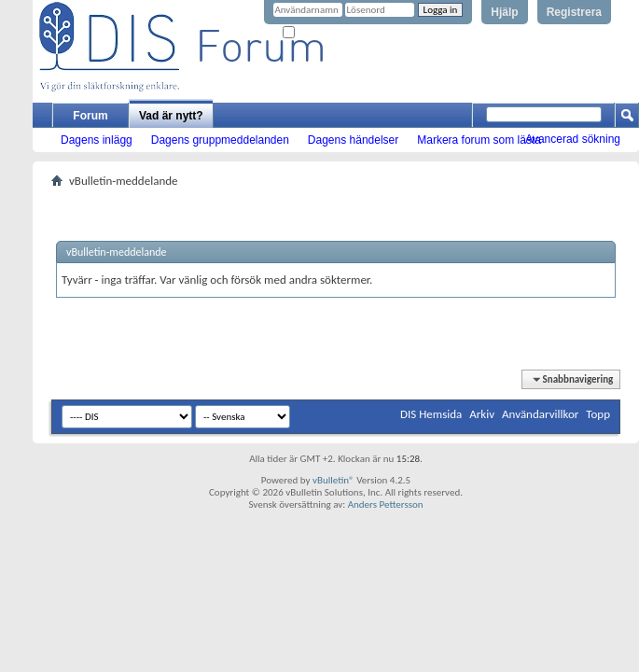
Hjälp (504, 12)
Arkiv (482, 414)
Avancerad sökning (573, 139)
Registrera (574, 12)
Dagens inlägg (97, 140)
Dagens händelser (353, 140)
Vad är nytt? (171, 116)
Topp (598, 414)
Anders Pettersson (386, 504)
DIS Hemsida (431, 414)
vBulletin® (333, 480)
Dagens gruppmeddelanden (220, 140)
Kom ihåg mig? (321, 33)
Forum (90, 116)
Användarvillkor (540, 414)
